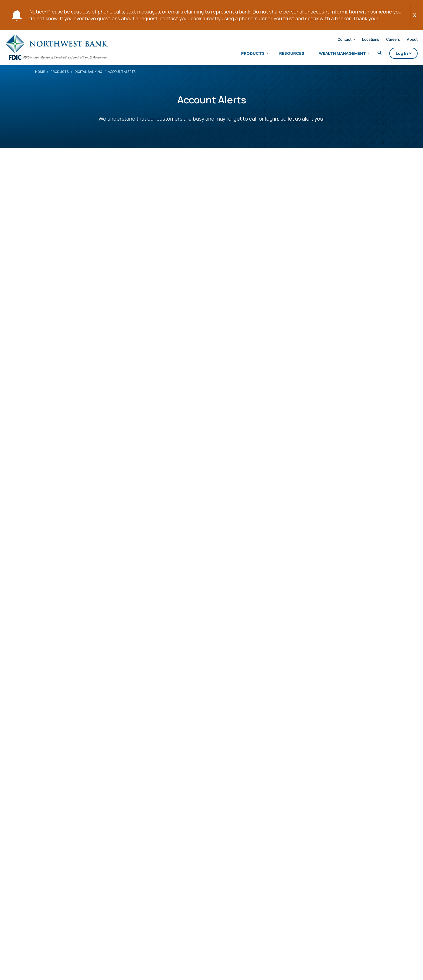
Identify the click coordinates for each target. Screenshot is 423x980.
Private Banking (189, 811)
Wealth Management (333, 54)
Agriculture (184, 836)
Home (40, 77)
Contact (335, 40)
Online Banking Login (264, 284)
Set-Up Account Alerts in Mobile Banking (98, 680)
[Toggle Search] (370, 54)
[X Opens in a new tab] (52, 864)
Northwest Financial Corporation (194, 851)
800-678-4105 (67, 878)
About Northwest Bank (246, 814)
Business (126, 823)
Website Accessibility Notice (89, 969)
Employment (241, 854)
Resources (282, 54)
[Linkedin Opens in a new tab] (66, 864)
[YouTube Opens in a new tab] (80, 864)
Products (243, 54)
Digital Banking (88, 77)
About (402, 40)
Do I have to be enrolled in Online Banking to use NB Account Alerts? (141, 741)
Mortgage (127, 836)
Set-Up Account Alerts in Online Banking (98, 663)
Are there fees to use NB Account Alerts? (98, 724)
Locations (361, 40)
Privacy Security (44, 969)
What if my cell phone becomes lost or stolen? (106, 757)
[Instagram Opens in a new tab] (94, 864)
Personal (125, 811)
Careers (383, 40)
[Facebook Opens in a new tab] (40, 866)
